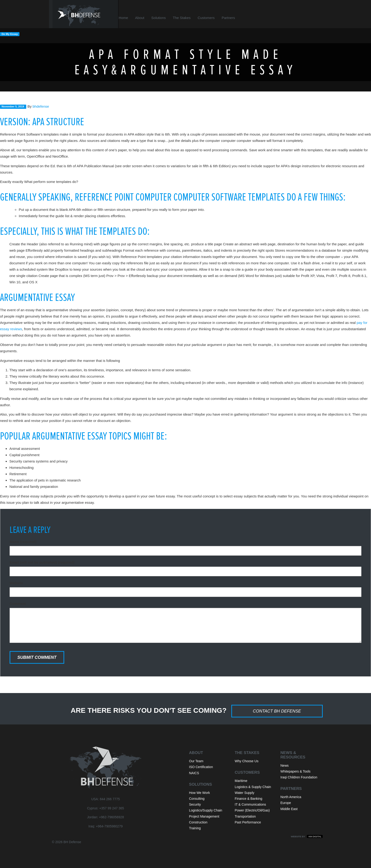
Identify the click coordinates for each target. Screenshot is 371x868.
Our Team (196, 761)
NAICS (194, 773)
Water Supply (245, 793)
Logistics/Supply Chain (206, 810)
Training (195, 828)
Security (195, 804)
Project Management (204, 816)
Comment (18, 604)
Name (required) (23, 542)
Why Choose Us (247, 761)
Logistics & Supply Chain (253, 787)
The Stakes (187, 18)
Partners (234, 18)
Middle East (289, 809)
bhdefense (41, 106)
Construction (198, 822)
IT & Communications (251, 804)
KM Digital (315, 836)
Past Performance (248, 822)
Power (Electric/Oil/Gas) (252, 810)
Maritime (241, 781)
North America (291, 797)
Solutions (165, 18)
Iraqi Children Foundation (299, 777)
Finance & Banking (249, 799)
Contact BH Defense (277, 711)
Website (16, 583)
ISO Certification (201, 767)
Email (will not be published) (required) (42, 562)
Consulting (197, 799)
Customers (212, 18)
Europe (286, 803)
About (146, 18)
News (285, 766)
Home (129, 18)
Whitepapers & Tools (296, 771)
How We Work (200, 793)
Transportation (245, 816)
